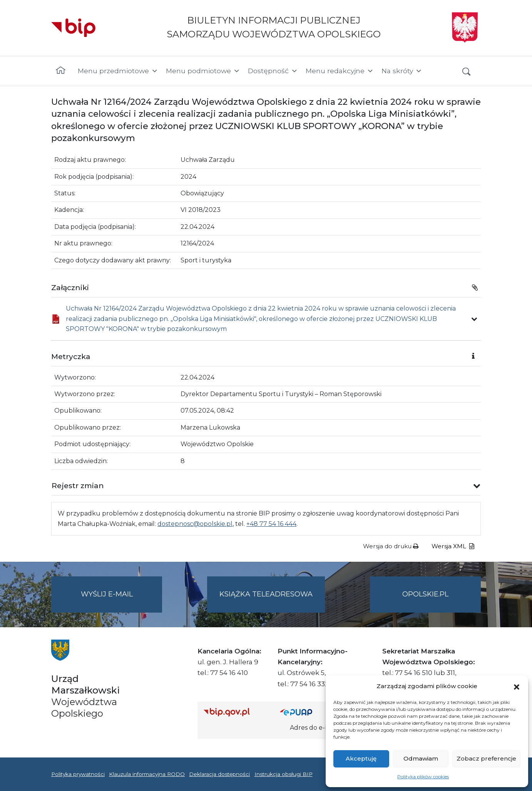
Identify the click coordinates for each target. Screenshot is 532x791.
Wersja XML (453, 546)
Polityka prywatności (78, 774)
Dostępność (273, 71)
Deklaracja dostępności (219, 774)
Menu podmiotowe (203, 71)
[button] (517, 686)
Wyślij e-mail (122, 600)
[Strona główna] (61, 71)
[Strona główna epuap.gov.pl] (305, 712)
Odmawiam (421, 758)
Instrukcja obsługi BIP (284, 774)
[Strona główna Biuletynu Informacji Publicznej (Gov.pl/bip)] (236, 712)
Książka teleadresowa (266, 594)
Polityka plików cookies (423, 777)
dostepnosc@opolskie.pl (195, 524)
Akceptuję (361, 758)
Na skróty (402, 71)
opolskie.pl (425, 594)
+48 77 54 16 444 (271, 524)
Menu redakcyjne (340, 71)
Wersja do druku (391, 546)
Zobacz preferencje (486, 758)
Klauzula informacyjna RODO (147, 774)
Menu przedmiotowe (118, 71)
